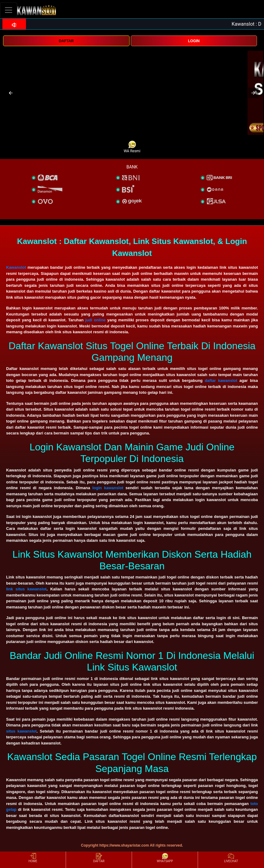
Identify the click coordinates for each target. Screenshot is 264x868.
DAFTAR (66, 41)
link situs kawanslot (26, 589)
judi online (95, 320)
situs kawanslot (21, 731)
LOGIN (194, 41)
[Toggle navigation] (9, 10)
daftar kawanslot (221, 380)
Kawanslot (16, 267)
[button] (11, 93)
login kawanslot (108, 488)
